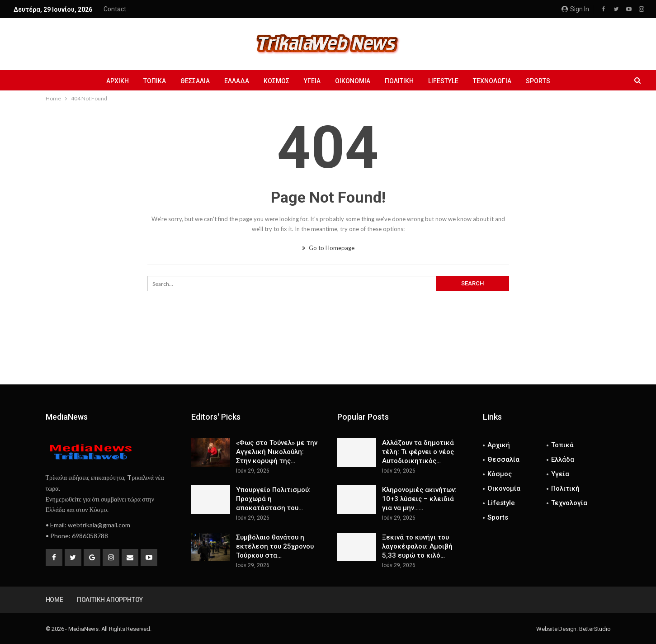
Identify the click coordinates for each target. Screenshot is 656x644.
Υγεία (312, 81)
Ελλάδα (234, 81)
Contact (115, 9)
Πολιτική (402, 81)
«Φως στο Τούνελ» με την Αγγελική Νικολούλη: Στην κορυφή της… (277, 452)
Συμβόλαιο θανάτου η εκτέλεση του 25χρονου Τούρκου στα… (275, 546)
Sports (545, 81)
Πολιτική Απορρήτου (110, 600)
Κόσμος (275, 81)
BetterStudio (595, 629)
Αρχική (111, 81)
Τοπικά (149, 81)
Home (54, 600)
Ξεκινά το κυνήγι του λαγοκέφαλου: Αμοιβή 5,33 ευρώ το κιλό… (417, 546)
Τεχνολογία (498, 81)
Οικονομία (354, 81)
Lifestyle (447, 81)
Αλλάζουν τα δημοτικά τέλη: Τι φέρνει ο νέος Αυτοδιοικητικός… (418, 452)
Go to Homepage (328, 248)
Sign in (575, 9)
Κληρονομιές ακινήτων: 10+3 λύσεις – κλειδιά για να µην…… (419, 499)
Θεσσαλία (191, 81)
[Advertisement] (328, 355)
